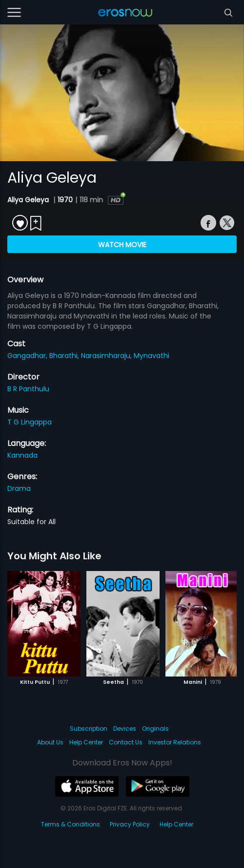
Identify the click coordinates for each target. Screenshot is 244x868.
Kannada (22, 455)
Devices (125, 729)
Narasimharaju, (107, 356)
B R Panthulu (28, 389)
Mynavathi (152, 356)
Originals (155, 729)
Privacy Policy (130, 824)
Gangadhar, (28, 356)
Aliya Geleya (29, 200)
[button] (215, 622)
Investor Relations (175, 742)
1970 (65, 200)
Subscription (89, 729)
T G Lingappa (30, 422)
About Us (50, 742)
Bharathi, (65, 356)
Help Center (86, 742)
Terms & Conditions (71, 824)
